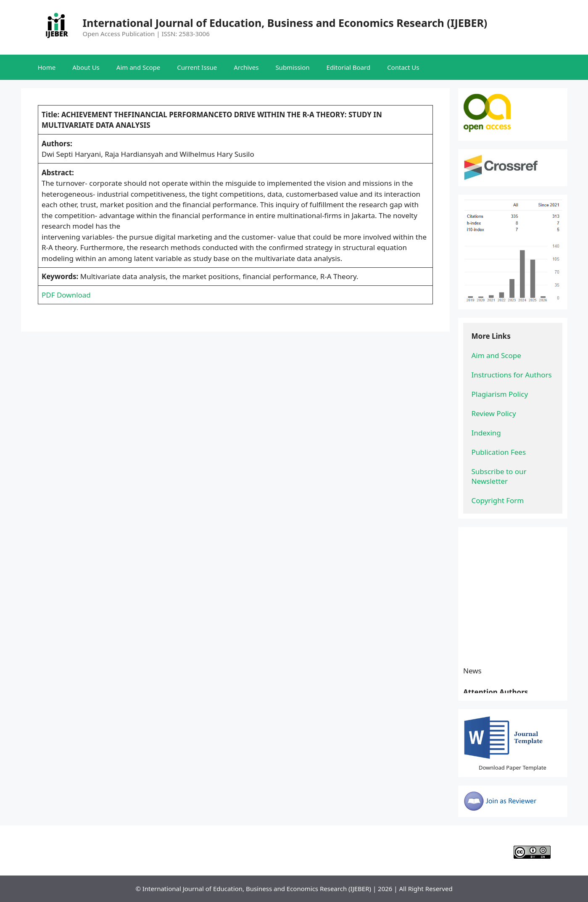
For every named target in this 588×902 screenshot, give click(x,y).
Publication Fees (499, 452)
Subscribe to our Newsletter (500, 476)
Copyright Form (498, 500)
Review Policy (494, 413)
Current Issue (197, 67)
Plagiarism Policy (500, 394)
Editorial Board (349, 67)
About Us (86, 67)
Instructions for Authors (512, 375)
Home (47, 67)
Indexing (486, 433)
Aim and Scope (138, 67)
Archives (246, 67)
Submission (292, 67)
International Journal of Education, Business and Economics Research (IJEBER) (285, 23)
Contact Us (403, 67)
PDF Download (66, 295)
